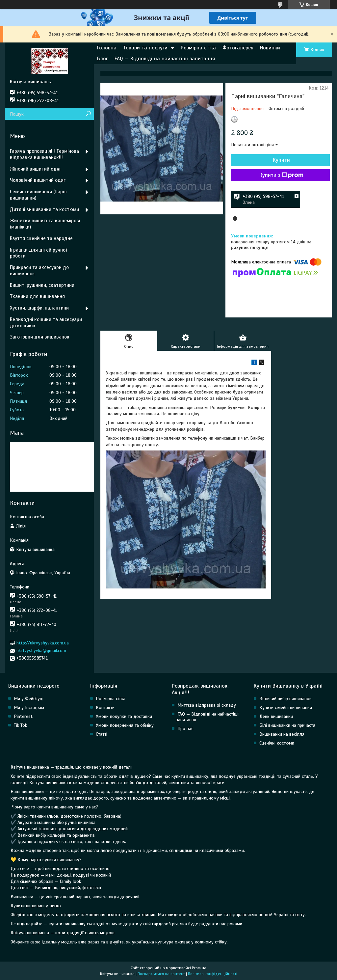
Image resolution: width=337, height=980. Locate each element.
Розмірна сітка (198, 48)
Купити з (281, 175)
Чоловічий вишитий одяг (38, 180)
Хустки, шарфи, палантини (39, 308)
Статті (102, 734)
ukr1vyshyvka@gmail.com (41, 651)
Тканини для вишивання (37, 296)
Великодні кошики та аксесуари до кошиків (46, 323)
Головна (107, 48)
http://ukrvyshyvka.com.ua (43, 643)
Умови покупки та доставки (124, 716)
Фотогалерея (238, 48)
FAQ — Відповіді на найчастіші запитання (165, 59)
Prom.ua (199, 968)
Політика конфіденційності (213, 974)
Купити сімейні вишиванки (286, 708)
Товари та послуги (145, 48)
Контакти (105, 708)
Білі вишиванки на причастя (287, 725)
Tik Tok (20, 725)
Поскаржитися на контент (161, 974)
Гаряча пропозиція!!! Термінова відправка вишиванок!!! (44, 154)
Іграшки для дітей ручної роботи (38, 253)
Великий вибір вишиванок (285, 699)
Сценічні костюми (277, 743)
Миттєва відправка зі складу (207, 705)
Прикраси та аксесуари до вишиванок (39, 271)
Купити (281, 160)
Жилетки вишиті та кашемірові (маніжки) (45, 224)
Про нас (185, 729)
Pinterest (23, 716)
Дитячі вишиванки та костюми (44, 209)
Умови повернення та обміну (125, 725)
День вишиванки (276, 716)
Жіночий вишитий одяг (36, 169)
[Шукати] (88, 114)
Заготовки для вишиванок (40, 337)
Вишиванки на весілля (282, 734)
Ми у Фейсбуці (29, 699)
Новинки (270, 48)
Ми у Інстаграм (29, 708)
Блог (103, 59)
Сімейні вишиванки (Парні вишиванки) (38, 195)
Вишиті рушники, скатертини (42, 285)
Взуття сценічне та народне (41, 238)
